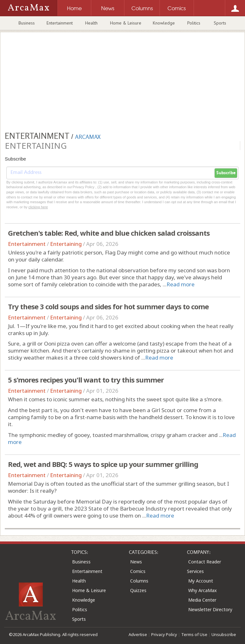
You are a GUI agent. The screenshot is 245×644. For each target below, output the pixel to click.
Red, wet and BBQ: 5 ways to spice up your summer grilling (103, 464)
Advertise (138, 634)
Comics (138, 571)
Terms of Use (194, 634)
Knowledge (164, 23)
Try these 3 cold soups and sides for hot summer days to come (108, 306)
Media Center (202, 600)
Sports (220, 23)
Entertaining (66, 244)
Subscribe (226, 173)
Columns (139, 581)
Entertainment (60, 23)
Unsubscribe (224, 634)
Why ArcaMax (202, 590)
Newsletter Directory (210, 609)
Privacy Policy (164, 634)
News (136, 562)
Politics (194, 23)
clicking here (38, 207)
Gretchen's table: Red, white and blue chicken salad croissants (109, 233)
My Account (201, 581)
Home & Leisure (126, 23)
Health (91, 23)
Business (27, 23)
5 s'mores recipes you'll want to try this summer (86, 380)
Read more (181, 284)
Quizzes (138, 590)
